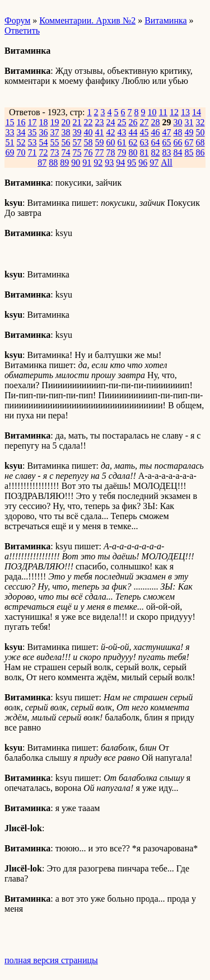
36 (44, 132)
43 (122, 132)
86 (200, 152)
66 (178, 142)
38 (66, 132)
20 (66, 122)
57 (77, 142)
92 (98, 162)
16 (21, 122)
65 (167, 142)
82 (156, 152)
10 (152, 112)
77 (100, 152)
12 (174, 112)
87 (42, 162)
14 (197, 112)
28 (156, 122)
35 (32, 132)
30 (178, 122)
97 (154, 162)
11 (163, 112)
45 (144, 132)
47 (167, 132)
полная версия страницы (51, 960)
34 (21, 132)
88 (53, 162)
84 (178, 152)
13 (185, 112)
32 (200, 122)
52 (21, 142)
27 (144, 122)
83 (167, 152)
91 (87, 162)
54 (44, 142)
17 (32, 122)
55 (55, 142)
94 (120, 162)
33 (10, 132)
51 (10, 142)
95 (132, 162)
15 (10, 122)
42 (111, 132)
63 (144, 142)
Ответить (22, 30)
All (166, 162)
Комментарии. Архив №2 (87, 20)
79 (122, 152)
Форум (17, 20)
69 (10, 152)
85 (189, 152)
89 (64, 162)
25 (122, 122)
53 (32, 142)
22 (88, 122)
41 (100, 132)
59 (100, 142)
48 (178, 132)
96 (143, 162)
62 (133, 142)
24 (111, 122)
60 (111, 142)
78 (111, 152)
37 (55, 132)
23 (100, 122)
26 (133, 122)
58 (88, 142)
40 (88, 132)
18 (44, 122)
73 (55, 152)
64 (156, 142)
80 (133, 152)
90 (76, 162)
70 (21, 152)
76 (88, 152)
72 (44, 152)
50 (200, 132)
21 (77, 122)
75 (77, 152)
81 (144, 152)
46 (156, 132)
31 (189, 122)
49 (189, 132)
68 (200, 142)
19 (55, 122)
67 (189, 142)
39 (77, 132)
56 (66, 142)
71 (32, 152)
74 (66, 152)
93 (109, 162)
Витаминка (165, 20)
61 (122, 142)
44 (133, 132)
